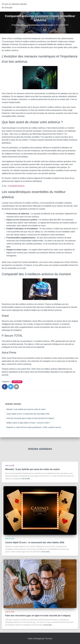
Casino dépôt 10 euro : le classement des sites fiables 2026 (28, 414)
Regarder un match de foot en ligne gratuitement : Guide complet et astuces (34, 427)
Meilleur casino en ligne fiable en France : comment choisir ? (28, 423)
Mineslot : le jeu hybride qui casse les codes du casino (26, 409)
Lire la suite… (27, 479)
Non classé (17, 382)
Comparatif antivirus (16, 186)
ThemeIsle (49, 639)
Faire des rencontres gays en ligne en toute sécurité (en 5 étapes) (30, 418)
